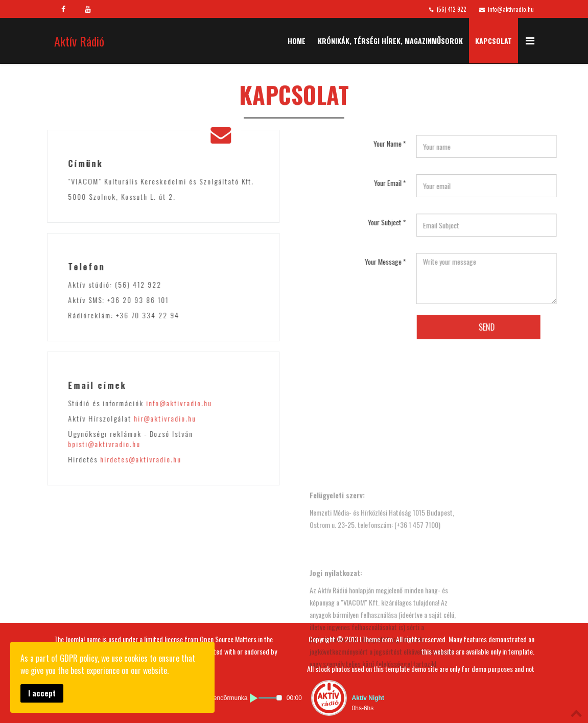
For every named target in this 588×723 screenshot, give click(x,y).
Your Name (442, 143)
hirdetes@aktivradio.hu (88, 459)
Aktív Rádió (79, 41)
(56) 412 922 (452, 9)
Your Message (438, 261)
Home (297, 41)
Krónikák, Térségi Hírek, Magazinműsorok (390, 41)
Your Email (443, 183)
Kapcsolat (493, 41)
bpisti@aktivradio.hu (51, 444)
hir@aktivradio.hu (112, 418)
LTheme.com (376, 639)
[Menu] (530, 40)
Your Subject (440, 222)
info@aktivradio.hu (511, 9)
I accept (42, 693)
